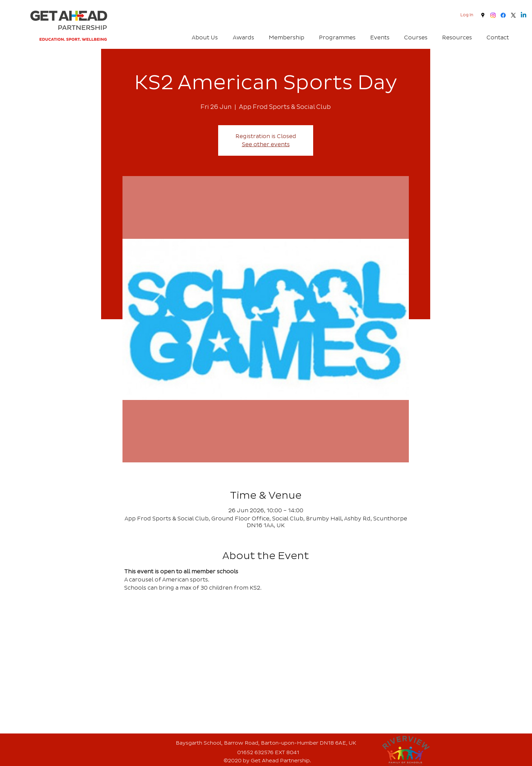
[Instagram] (493, 15)
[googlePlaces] (483, 15)
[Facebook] (503, 15)
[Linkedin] (524, 15)
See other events (266, 145)
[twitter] (513, 15)
